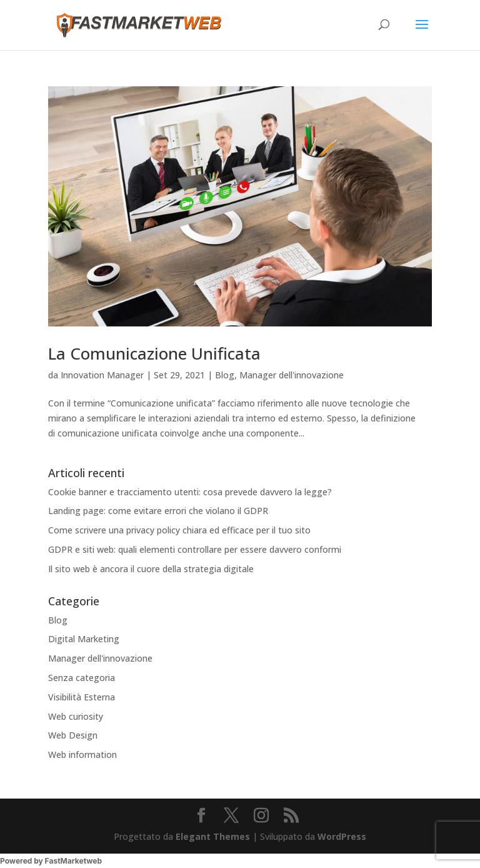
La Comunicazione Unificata (154, 353)
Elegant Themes (213, 836)
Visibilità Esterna (82, 697)
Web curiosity (76, 716)
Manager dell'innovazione (292, 375)
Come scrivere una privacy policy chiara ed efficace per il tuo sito (179, 530)
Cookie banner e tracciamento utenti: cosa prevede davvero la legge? (190, 492)
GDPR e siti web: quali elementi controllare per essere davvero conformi (195, 549)
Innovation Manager (102, 375)
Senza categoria (82, 678)
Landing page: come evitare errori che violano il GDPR (158, 511)
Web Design (73, 735)
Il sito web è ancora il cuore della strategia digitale (151, 569)
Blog (225, 375)
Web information (82, 754)
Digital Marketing (84, 639)
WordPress (342, 836)
